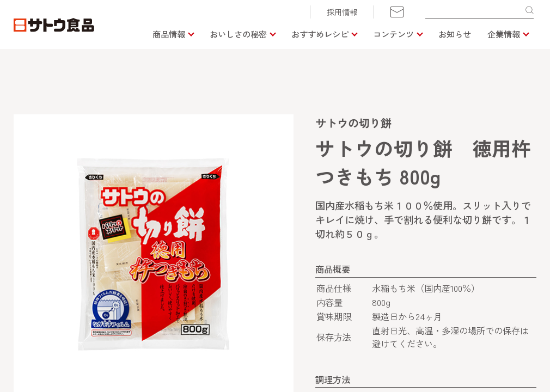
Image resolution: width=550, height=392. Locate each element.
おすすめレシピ (320, 34)
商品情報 (169, 34)
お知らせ (455, 34)
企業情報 (504, 34)
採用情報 (342, 12)
